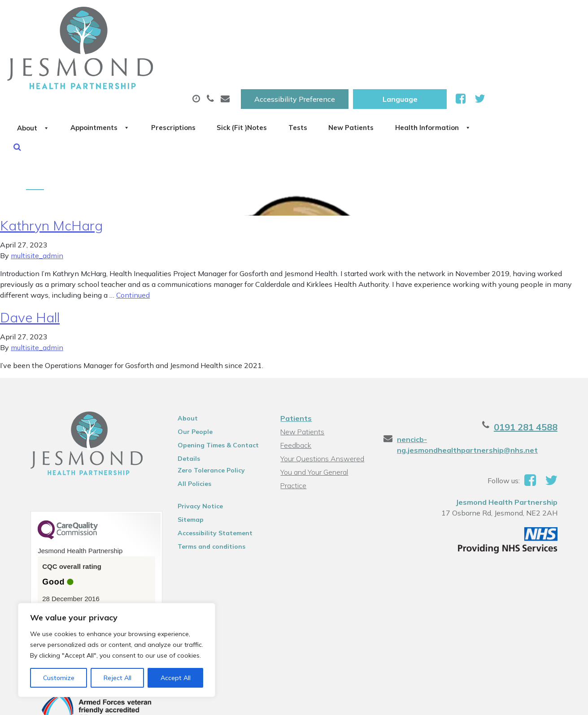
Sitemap (187, 465)
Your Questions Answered (322, 404)
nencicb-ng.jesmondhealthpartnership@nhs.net (470, 390)
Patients (296, 364)
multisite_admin (37, 201)
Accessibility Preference (390, 17)
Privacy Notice (196, 451)
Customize (59, 678)
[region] (117, 650)
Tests (454, 44)
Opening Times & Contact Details (214, 392)
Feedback (295, 390)
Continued (133, 240)
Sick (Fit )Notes (384, 44)
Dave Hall (30, 263)
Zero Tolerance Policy (207, 416)
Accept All (176, 678)
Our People (191, 377)
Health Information (156, 76)
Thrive (558, 701)
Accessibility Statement (211, 478)
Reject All (118, 678)
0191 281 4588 (535, 372)
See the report (60, 559)
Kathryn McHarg (51, 171)
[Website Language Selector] (495, 17)
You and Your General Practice (314, 418)
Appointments (214, 44)
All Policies (190, 429)
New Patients (520, 44)
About (133, 44)
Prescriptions (302, 44)
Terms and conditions (207, 492)
